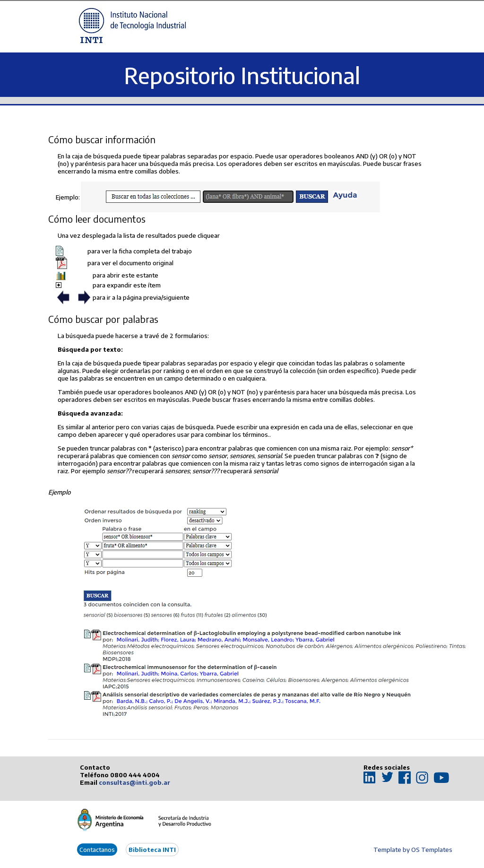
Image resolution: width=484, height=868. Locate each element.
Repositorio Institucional (242, 75)
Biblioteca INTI (152, 850)
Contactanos (97, 850)
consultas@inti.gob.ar (134, 782)
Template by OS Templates (413, 850)
